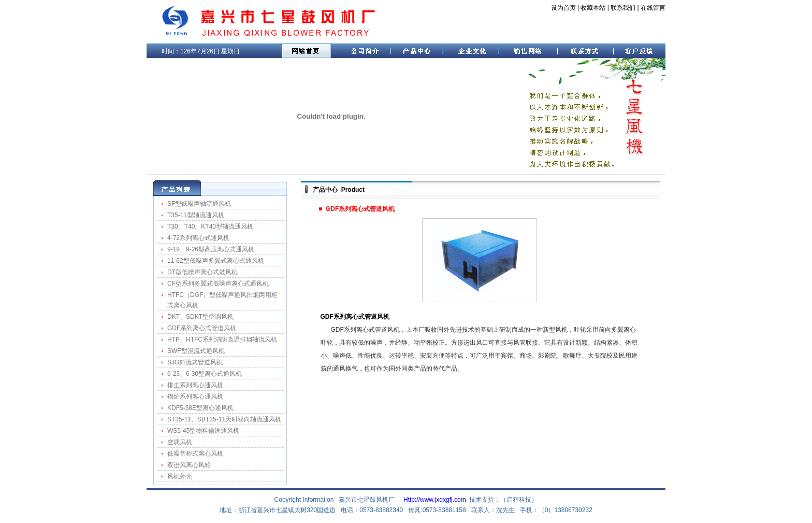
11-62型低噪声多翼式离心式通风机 (216, 261)
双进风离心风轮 (189, 465)
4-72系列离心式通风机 (198, 238)
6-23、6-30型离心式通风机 (205, 374)
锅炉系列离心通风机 (195, 397)
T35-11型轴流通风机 (196, 215)
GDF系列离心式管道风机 (202, 328)
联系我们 (623, 8)
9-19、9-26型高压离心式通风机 (211, 249)
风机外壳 (180, 476)
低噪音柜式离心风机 (195, 454)
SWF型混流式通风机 (196, 351)
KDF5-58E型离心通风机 (200, 408)
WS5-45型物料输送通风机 (203, 431)
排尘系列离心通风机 (195, 385)
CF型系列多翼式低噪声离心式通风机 (218, 284)
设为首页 (563, 8)
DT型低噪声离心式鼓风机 (202, 272)
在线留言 (653, 8)
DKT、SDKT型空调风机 (200, 317)
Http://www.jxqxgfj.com (435, 500)
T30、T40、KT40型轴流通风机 (210, 227)
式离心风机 (183, 305)
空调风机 (180, 442)
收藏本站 (593, 8)
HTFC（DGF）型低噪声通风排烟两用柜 (222, 295)
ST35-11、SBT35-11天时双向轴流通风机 (224, 419)
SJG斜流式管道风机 (195, 362)
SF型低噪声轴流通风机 (199, 204)
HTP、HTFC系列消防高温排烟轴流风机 (222, 340)
